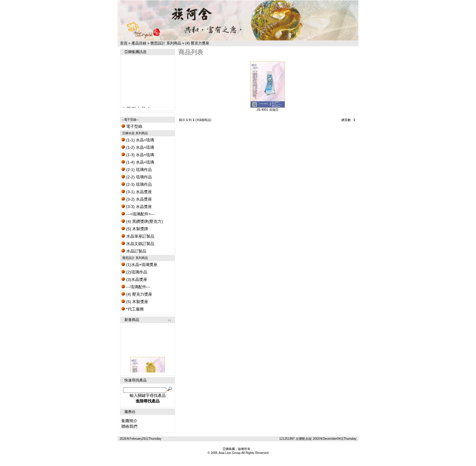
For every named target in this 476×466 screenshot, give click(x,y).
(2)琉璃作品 (134, 272)
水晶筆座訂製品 (138, 236)
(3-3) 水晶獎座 (137, 207)
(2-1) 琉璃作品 (137, 170)
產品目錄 (139, 43)
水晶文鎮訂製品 (138, 244)
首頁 (124, 43)
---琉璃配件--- (136, 287)
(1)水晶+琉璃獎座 (139, 265)
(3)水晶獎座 (134, 279)
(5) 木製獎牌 (135, 229)
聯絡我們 (129, 426)
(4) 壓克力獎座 (197, 43)
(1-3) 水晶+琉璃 (138, 155)
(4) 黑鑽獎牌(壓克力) (142, 221)
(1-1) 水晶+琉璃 (138, 140)
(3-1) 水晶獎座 (137, 192)
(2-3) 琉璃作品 (137, 184)
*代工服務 (133, 309)
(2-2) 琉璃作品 (137, 177)
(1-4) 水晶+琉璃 (138, 162)
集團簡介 (129, 421)
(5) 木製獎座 (135, 302)
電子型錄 (132, 126)
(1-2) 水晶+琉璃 (138, 147)
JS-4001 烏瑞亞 (267, 110)
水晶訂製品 (134, 251)
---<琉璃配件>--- (138, 214)
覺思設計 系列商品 (166, 43)
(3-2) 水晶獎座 (137, 199)
